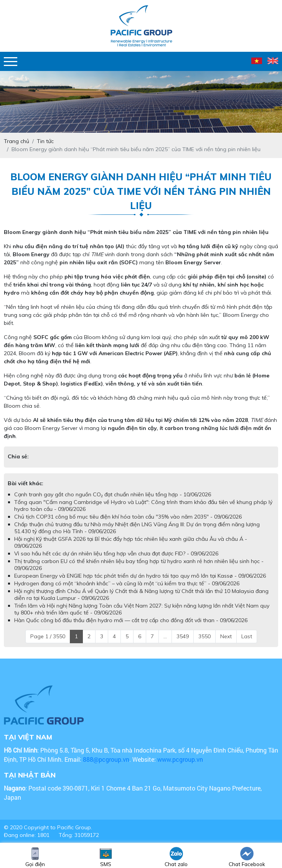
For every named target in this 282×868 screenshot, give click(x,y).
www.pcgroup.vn (181, 759)
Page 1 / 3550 (48, 636)
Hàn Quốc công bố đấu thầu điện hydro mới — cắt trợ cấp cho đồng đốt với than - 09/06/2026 (131, 620)
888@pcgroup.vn (106, 759)
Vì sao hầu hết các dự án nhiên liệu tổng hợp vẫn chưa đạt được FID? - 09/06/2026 (116, 553)
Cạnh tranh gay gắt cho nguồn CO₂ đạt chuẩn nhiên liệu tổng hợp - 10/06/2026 (113, 494)
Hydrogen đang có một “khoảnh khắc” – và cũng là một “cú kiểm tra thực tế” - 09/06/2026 (127, 583)
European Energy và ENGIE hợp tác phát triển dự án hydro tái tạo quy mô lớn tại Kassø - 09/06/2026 (140, 576)
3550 (204, 636)
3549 (183, 636)
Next (226, 636)
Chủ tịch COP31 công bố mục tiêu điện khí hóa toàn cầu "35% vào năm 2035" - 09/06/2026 (128, 517)
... (165, 636)
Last (247, 636)
